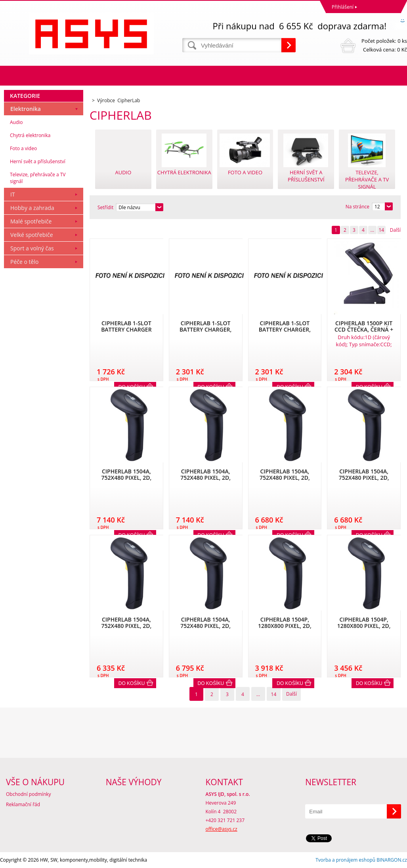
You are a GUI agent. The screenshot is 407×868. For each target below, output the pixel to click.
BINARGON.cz (392, 860)
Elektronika (26, 109)
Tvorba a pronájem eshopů (345, 860)
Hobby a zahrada (32, 208)
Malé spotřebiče (31, 221)
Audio (16, 122)
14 (381, 230)
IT (13, 194)
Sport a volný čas (32, 248)
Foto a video (23, 148)
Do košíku (132, 683)
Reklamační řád (23, 804)
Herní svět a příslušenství (38, 161)
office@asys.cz (222, 829)
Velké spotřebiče (32, 235)
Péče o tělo (24, 262)
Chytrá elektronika (30, 135)
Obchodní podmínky (29, 794)
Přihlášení (343, 7)
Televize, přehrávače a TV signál (38, 178)
